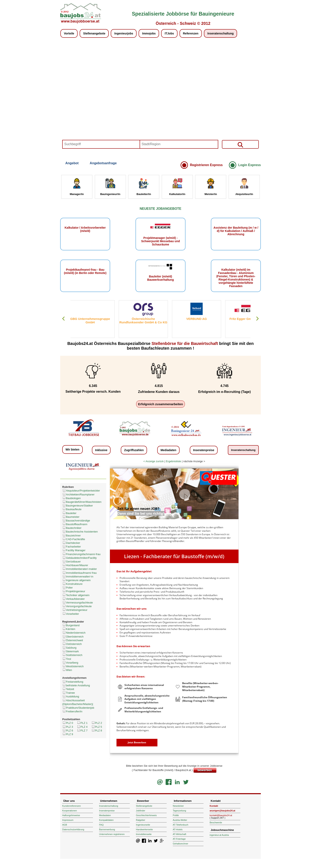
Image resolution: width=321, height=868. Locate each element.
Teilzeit (68, 689)
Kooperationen (70, 811)
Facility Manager (74, 550)
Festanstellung (73, 682)
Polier (67, 588)
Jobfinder (141, 811)
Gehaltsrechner (180, 844)
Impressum (68, 820)
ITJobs (169, 33)
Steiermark (71, 651)
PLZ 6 (68, 731)
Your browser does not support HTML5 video (160, 99)
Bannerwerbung (107, 829)
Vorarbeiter (71, 614)
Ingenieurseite (143, 825)
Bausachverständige (76, 521)
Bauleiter (69, 513)
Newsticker (178, 806)
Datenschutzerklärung (73, 829)
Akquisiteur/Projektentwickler (81, 491)
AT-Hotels (178, 829)
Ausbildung (71, 696)
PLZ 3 (68, 727)
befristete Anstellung (76, 685)
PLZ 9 (68, 734)
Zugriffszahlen (134, 450)
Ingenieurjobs (124, 33)
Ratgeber (141, 820)
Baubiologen (71, 498)
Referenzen (191, 33)
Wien (67, 670)
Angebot (72, 163)
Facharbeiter (72, 547)
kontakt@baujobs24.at (221, 815)
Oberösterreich (73, 637)
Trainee (69, 693)
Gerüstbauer (71, 562)
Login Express (250, 165)
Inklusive (101, 450)
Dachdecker (71, 543)
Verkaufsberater (73, 599)
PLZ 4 (82, 727)
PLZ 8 (97, 731)
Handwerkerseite (144, 829)
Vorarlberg (70, 663)
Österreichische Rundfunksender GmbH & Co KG (148, 321)
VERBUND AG (201, 319)
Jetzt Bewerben (137, 742)
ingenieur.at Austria (219, 835)
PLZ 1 (82, 723)
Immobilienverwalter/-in (78, 577)
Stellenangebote (94, 33)
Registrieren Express (206, 165)
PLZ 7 (82, 731)
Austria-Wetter (180, 820)
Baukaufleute (72, 509)
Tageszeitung (179, 811)
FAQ (101, 825)
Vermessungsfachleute (78, 603)
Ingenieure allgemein (76, 580)
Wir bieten (72, 449)
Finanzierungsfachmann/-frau (81, 554)
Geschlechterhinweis (146, 815)
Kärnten (69, 629)
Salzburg (69, 648)
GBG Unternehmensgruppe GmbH (95, 321)
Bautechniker (72, 528)
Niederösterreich (74, 633)
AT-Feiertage (179, 839)
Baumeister (71, 517)
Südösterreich (72, 655)
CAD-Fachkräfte (74, 539)
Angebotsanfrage (103, 163)
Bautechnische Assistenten (80, 532)
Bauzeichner (71, 536)
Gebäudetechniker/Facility (79, 558)
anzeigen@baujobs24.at (222, 811)
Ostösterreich (72, 644)
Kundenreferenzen (72, 806)
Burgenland (71, 625)
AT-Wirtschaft (179, 834)
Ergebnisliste (173, 461)
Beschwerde (216, 822)
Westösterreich (73, 666)
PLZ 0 (68, 723)
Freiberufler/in (72, 711)
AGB (65, 825)
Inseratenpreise (204, 450)
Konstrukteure (72, 584)
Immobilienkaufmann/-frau (79, 573)
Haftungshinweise (71, 815)
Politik (176, 815)
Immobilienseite (144, 834)
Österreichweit (73, 640)
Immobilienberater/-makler (80, 569)
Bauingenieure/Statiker (78, 506)
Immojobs (149, 33)
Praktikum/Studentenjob (78, 708)
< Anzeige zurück (153, 461)
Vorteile (69, 33)
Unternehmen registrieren (112, 834)
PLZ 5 (97, 727)
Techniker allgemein (76, 595)
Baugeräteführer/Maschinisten (82, 502)
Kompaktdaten (106, 820)
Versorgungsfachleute (77, 606)
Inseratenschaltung (220, 33)
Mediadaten (168, 450)
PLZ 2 (97, 723)
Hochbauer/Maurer (75, 565)
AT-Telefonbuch (181, 825)
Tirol (67, 659)
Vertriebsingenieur (75, 610)
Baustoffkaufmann (75, 524)
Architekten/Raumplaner (78, 494)
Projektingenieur (74, 591)
